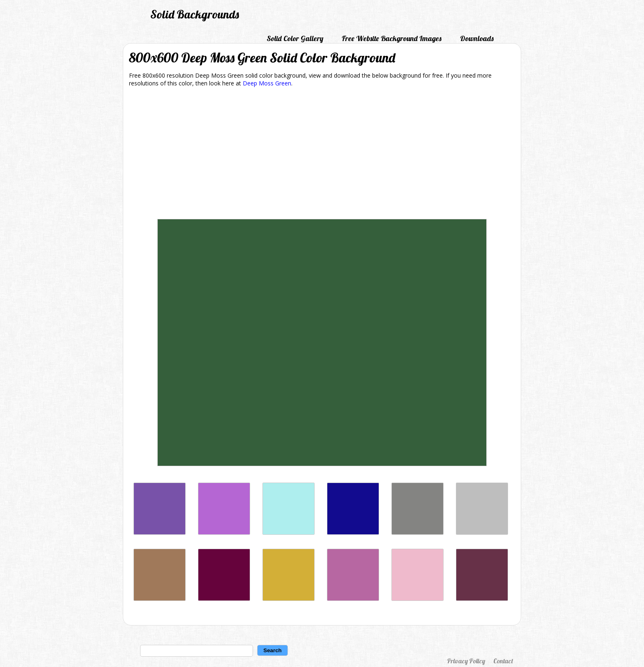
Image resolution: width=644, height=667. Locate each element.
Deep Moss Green (267, 83)
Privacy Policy (466, 661)
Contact (503, 661)
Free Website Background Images (392, 38)
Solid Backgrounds (195, 14)
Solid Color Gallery (295, 38)
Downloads (477, 38)
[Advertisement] (322, 154)
